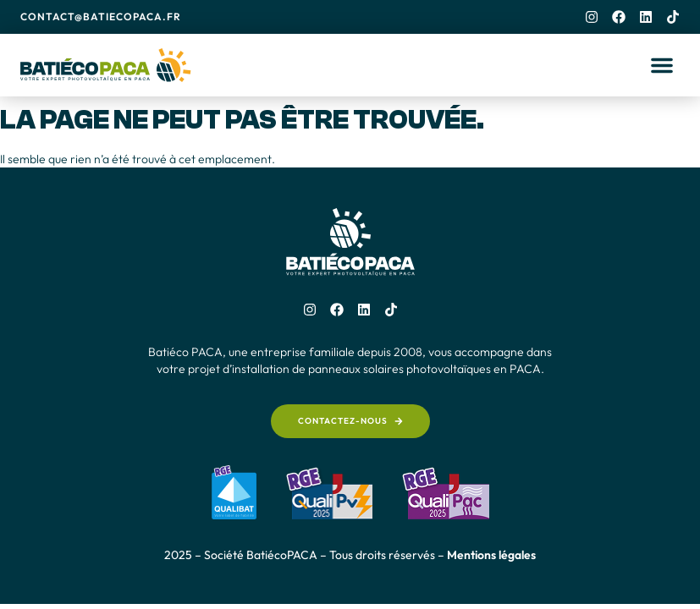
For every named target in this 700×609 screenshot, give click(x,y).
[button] (662, 65)
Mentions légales (491, 555)
